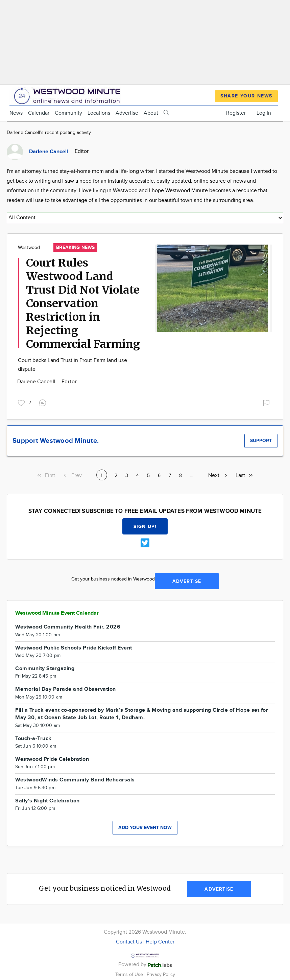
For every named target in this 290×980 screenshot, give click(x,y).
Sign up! (145, 527)
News (16, 113)
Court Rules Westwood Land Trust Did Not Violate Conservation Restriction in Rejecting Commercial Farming (83, 303)
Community (68, 113)
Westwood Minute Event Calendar (57, 613)
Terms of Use (130, 974)
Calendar (39, 113)
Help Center (160, 942)
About (151, 113)
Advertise (127, 113)
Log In (264, 113)
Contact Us (129, 942)
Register (236, 113)
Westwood (29, 248)
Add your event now (145, 828)
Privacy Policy (161, 974)
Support (261, 441)
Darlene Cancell (37, 382)
